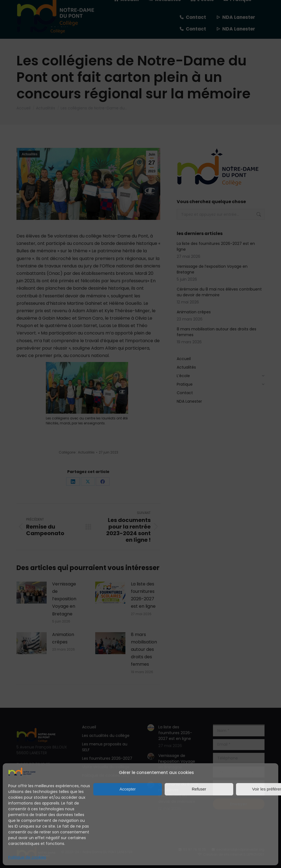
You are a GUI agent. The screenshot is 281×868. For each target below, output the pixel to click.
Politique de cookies (27, 857)
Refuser (199, 789)
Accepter (127, 789)
